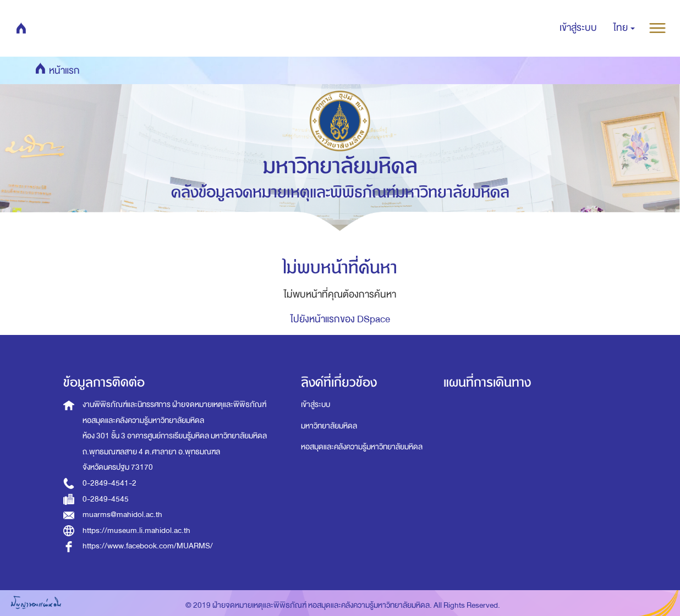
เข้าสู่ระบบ (316, 405)
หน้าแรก (39, 28)
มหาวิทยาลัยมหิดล (329, 426)
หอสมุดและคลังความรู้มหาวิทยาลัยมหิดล (362, 447)
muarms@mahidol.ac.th (122, 515)
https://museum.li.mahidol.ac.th (136, 530)
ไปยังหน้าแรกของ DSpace (340, 319)
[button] (624, 28)
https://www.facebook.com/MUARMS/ (148, 546)
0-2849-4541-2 (109, 483)
